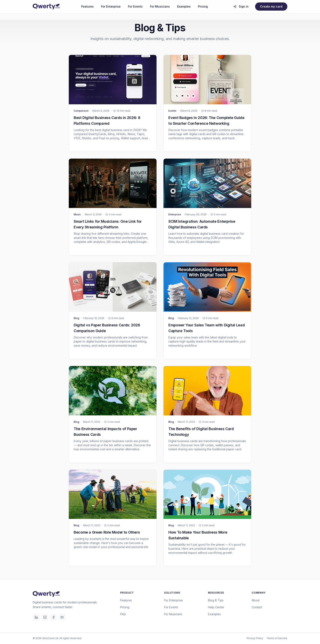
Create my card (271, 6)
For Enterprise (111, 6)
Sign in (241, 6)
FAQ (123, 614)
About (256, 600)
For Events (135, 6)
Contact (257, 607)
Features (87, 6)
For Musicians (160, 6)
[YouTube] (62, 617)
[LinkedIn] (36, 617)
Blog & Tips (216, 600)
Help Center (216, 607)
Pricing (203, 6)
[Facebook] (53, 617)
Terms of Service (277, 638)
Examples (184, 6)
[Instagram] (45, 617)
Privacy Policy (255, 638)
